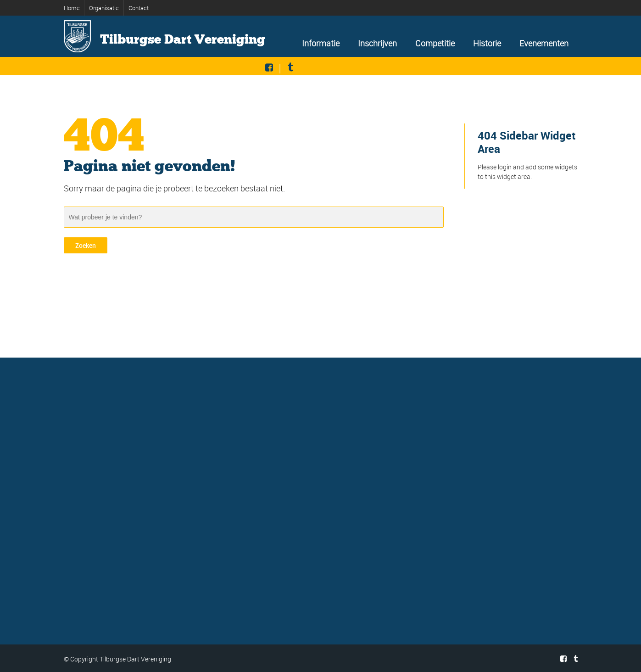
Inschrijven (377, 43)
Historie (487, 43)
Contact (139, 8)
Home (72, 8)
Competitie (435, 43)
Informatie (321, 43)
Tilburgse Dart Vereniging (183, 39)
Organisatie (104, 8)
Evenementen (544, 43)
